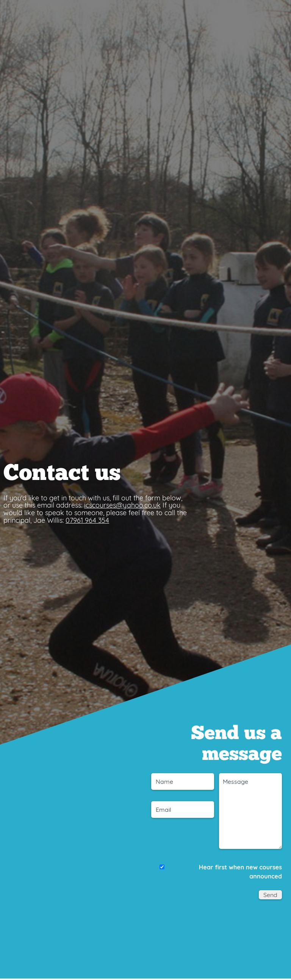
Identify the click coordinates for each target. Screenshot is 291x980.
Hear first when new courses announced (240, 872)
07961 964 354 (87, 520)
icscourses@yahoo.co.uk (122, 505)
